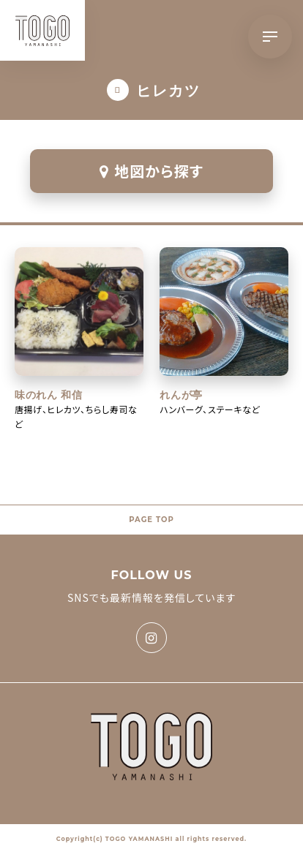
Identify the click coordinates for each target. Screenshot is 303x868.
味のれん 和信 (49, 395)
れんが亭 (181, 395)
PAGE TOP (151, 520)
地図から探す (151, 171)
